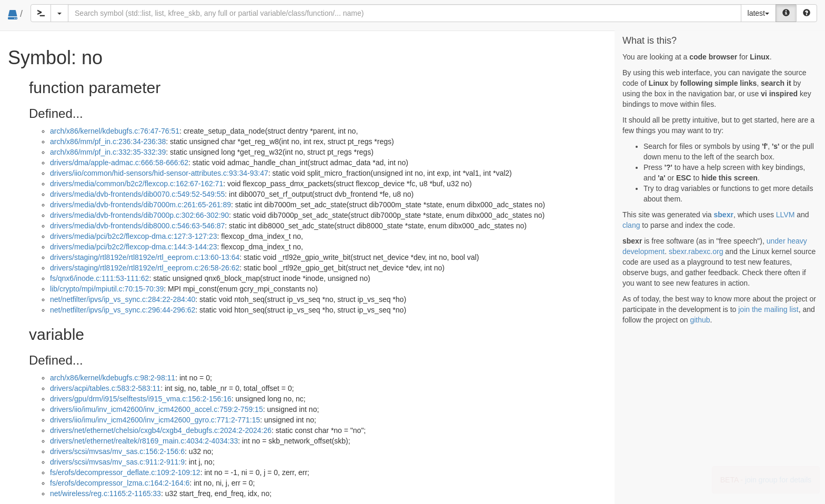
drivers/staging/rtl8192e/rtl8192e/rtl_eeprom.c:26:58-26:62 (145, 268)
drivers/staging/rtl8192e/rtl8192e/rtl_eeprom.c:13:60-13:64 (145, 257)
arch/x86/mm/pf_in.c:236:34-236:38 (108, 142)
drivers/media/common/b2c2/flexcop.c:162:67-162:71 (137, 184)
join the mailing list (768, 309)
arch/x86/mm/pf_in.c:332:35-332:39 (108, 152)
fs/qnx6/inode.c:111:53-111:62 (99, 278)
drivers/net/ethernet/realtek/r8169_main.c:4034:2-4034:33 (144, 441)
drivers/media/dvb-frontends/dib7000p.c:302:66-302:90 (139, 215)
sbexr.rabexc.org (696, 251)
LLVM (786, 215)
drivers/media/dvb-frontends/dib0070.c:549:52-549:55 (137, 194)
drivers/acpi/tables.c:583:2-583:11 (105, 388)
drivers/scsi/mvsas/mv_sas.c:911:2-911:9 (117, 462)
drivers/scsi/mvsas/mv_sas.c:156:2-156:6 (117, 451)
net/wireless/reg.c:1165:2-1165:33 (105, 493)
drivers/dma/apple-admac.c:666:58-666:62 (119, 163)
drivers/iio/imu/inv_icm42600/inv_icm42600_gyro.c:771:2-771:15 (155, 420)
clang (631, 225)
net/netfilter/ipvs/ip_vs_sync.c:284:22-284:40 (123, 299)
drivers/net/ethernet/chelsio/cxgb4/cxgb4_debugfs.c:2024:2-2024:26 (161, 430)
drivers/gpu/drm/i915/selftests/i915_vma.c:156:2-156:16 (141, 399)
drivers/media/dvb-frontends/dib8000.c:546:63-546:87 (137, 226)
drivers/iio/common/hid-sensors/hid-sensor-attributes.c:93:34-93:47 (159, 173)
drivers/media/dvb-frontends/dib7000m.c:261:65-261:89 (140, 205)
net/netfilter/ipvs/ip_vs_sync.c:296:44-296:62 (123, 310)
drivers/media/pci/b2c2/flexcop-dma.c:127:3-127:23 (134, 236)
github (700, 320)
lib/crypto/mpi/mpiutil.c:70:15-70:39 (107, 289)
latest (758, 13)
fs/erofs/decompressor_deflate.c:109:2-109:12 (125, 472)
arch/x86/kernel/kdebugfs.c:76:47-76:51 (115, 131)
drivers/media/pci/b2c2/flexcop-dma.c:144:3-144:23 (134, 247)
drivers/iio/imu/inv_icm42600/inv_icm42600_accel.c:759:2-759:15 (157, 409)
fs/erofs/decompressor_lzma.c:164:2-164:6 (120, 483)
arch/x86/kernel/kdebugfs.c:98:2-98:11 (113, 378)
